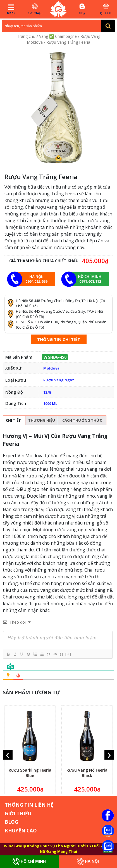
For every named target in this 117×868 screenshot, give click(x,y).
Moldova (51, 368)
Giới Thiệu (35, 9)
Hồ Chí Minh (29, 862)
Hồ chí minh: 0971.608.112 (90, 279)
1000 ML (50, 403)
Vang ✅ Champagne (58, 36)
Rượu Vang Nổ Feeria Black (87, 773)
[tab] (13, 420)
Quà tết (106, 9)
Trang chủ (26, 36)
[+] (68, 654)
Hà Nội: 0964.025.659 (36, 279)
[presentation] (8, 755)
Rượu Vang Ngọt (59, 380)
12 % (47, 392)
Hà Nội (88, 862)
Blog (82, 9)
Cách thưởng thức (82, 420)
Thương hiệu (42, 420)
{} (62, 654)
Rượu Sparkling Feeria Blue (30, 773)
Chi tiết (13, 420)
